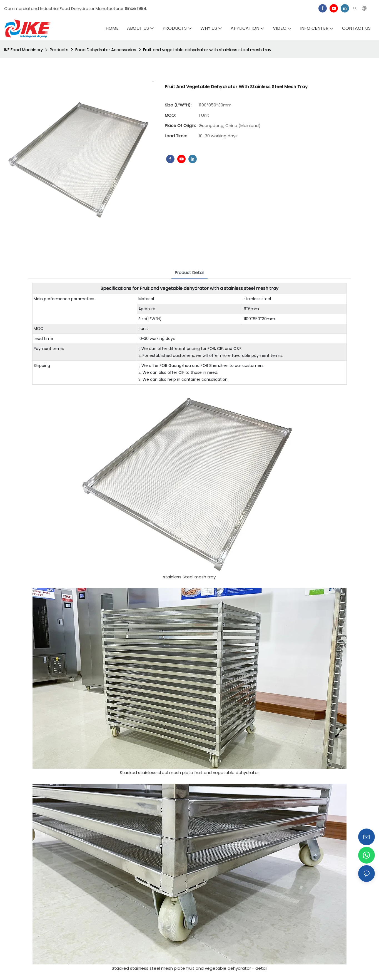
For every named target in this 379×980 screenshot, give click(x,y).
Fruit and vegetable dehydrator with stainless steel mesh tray (207, 50)
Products (59, 50)
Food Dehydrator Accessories (106, 50)
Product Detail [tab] (189, 273)
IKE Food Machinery (23, 50)
